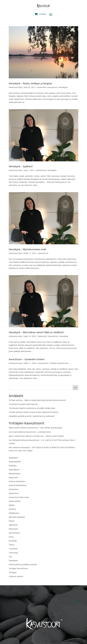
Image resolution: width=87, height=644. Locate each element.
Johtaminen (14, 489)
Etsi (75, 388)
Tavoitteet (13, 549)
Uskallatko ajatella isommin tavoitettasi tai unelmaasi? (32, 416)
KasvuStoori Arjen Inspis (19, 497)
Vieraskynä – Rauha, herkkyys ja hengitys (31, 83)
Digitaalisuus (14, 470)
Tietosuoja (13, 553)
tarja (20, 87)
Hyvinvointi (42, 87)
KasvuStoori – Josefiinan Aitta (38, 432)
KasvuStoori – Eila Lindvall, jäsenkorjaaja (45, 428)
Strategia (13, 541)
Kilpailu (12, 505)
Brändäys (13, 466)
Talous (12, 545)
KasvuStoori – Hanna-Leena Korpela (48, 436)
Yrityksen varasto (16, 576)
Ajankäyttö (13, 458)
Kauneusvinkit (15, 501)
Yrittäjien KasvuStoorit (59, 363)
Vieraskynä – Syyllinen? (21, 166)
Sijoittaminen (14, 533)
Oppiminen (13, 525)
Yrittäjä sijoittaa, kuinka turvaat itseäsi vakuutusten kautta (33, 412)
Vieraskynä (63, 87)
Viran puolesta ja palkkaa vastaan (23, 564)
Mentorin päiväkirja (17, 517)
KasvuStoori (52, 87)
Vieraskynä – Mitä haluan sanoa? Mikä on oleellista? (36, 332)
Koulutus (12, 509)
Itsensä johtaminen (17, 481)
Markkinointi (14, 513)
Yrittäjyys (13, 572)
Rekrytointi (13, 529)
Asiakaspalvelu (15, 462)
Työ (10, 557)
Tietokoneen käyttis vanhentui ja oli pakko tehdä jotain (32, 408)
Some (11, 537)
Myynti (12, 521)
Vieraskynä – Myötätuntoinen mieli (27, 249)
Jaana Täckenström (17, 436)
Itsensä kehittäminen (18, 485)
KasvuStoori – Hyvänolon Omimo (27, 359)
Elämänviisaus (15, 473)
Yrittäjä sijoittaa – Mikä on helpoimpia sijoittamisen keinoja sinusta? (37, 400)
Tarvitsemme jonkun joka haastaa (23, 404)
